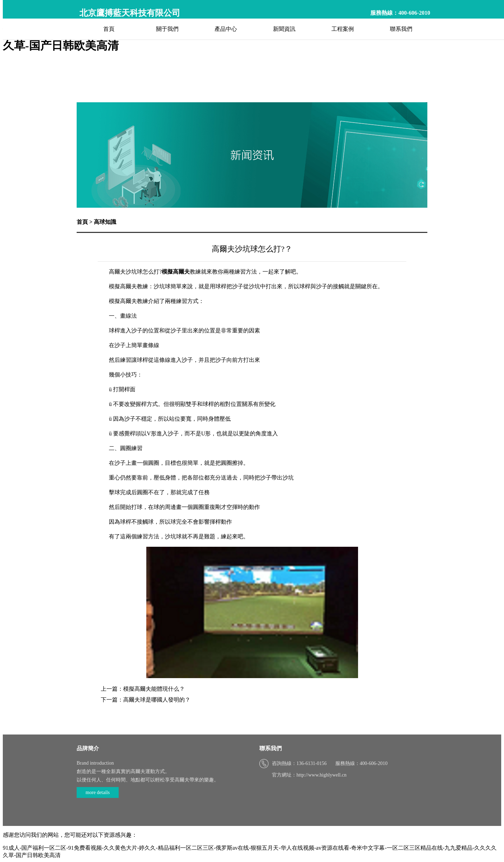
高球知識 (105, 222)
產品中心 (226, 29)
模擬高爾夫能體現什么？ (154, 689)
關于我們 (167, 29)
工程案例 (343, 29)
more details (98, 792)
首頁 (109, 29)
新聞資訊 (284, 29)
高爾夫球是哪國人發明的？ (157, 700)
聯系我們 (401, 29)
